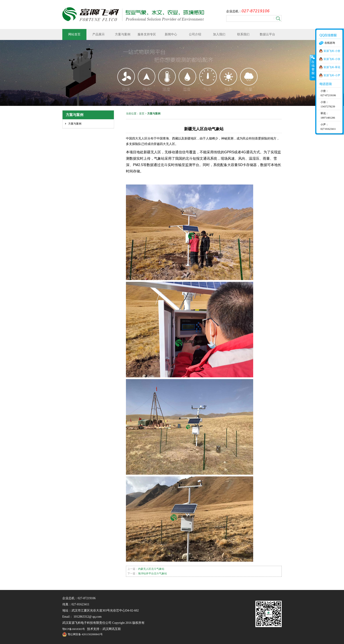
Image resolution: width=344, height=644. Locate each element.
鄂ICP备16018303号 (74, 629)
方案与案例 (123, 34)
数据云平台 (267, 34)
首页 (142, 114)
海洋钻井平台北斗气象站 (152, 573)
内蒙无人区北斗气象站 (151, 569)
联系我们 (243, 34)
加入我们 (219, 34)
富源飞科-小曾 (332, 51)
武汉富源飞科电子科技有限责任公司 (133, 14)
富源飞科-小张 (332, 59)
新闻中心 (171, 34)
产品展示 (99, 34)
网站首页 (74, 34)
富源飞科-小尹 (332, 75)
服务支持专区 (147, 34)
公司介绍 (195, 34)
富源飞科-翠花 (332, 67)
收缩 (313, 67)
